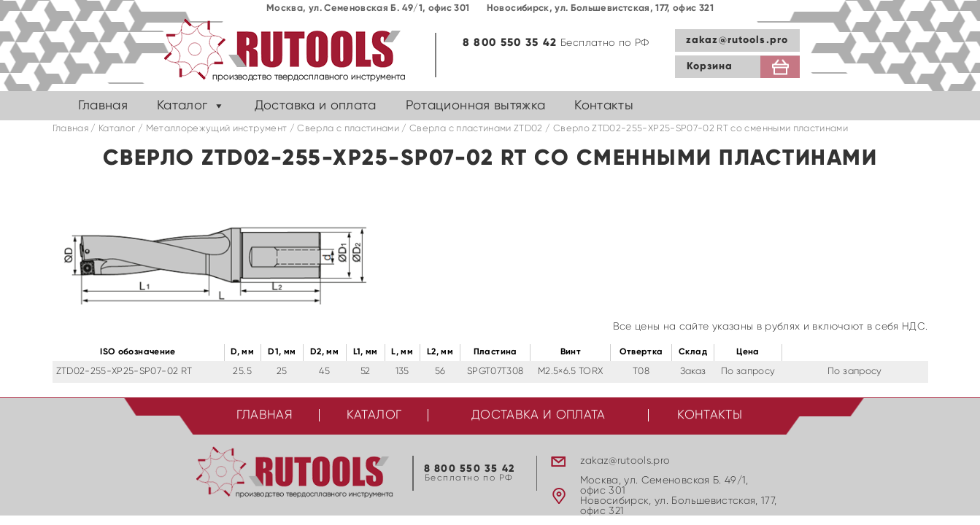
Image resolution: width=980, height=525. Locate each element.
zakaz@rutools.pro (737, 40)
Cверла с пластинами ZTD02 (476, 129)
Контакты (604, 106)
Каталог (182, 106)
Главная (103, 106)
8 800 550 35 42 (510, 43)
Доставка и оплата (316, 106)
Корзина (710, 66)
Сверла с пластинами (348, 129)
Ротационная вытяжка (476, 106)
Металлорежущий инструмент (217, 129)
